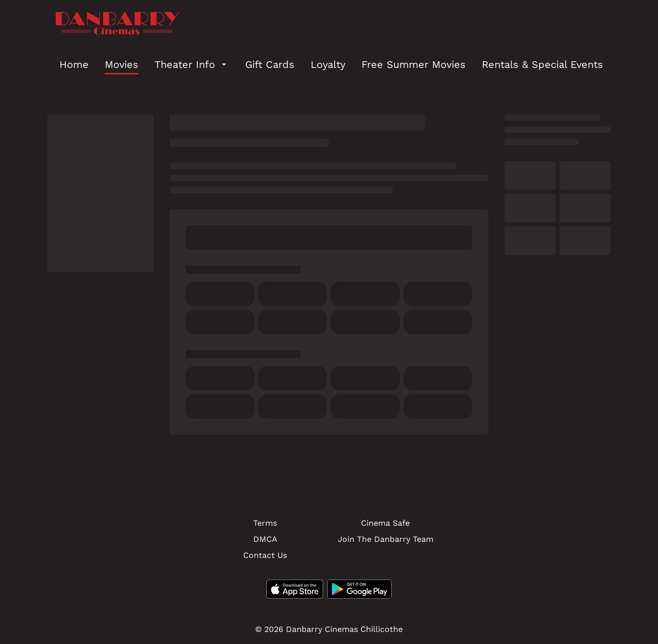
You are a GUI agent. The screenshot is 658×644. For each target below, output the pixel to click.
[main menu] (331, 64)
